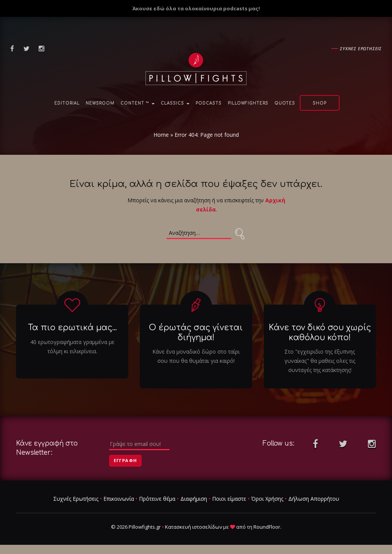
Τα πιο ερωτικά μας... (72, 328)
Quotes (285, 103)
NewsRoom (100, 103)
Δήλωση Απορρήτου (314, 499)
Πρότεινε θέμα (157, 499)
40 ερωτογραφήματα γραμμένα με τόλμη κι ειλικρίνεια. (72, 347)
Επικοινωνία (119, 499)
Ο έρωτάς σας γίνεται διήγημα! (196, 333)
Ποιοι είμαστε (229, 499)
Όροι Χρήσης (267, 499)
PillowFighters (248, 103)
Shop (320, 103)
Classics (175, 103)
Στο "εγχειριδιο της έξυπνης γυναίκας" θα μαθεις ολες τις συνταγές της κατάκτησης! (320, 361)
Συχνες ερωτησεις (361, 48)
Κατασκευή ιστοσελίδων (194, 527)
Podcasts (209, 103)
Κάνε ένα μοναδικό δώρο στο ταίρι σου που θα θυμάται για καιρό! (196, 356)
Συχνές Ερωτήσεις (76, 499)
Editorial (67, 103)
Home (161, 135)
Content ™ (138, 103)
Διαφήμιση (194, 499)
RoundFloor (267, 527)
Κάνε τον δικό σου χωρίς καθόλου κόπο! (320, 333)
